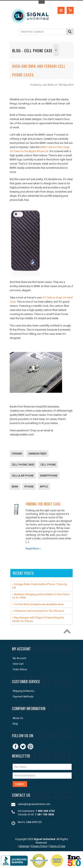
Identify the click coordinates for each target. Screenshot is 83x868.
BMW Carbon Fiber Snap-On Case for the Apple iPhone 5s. (40, 149)
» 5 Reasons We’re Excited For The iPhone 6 (38, 611)
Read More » (33, 549)
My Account (19, 658)
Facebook (16, 747)
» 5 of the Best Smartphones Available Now (38, 604)
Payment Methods (23, 697)
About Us (18, 718)
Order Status (20, 670)
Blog (15, 724)
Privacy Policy (39, 846)
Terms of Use (57, 846)
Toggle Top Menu (42, 2)
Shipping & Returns (23, 691)
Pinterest (30, 747)
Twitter (23, 747)
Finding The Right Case (43, 504)
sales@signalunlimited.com (34, 804)
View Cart (18, 664)
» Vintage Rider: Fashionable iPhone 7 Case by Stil (40, 586)
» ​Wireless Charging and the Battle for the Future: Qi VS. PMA (41, 596)
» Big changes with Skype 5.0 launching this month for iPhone (38, 619)
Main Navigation (13, 32)
